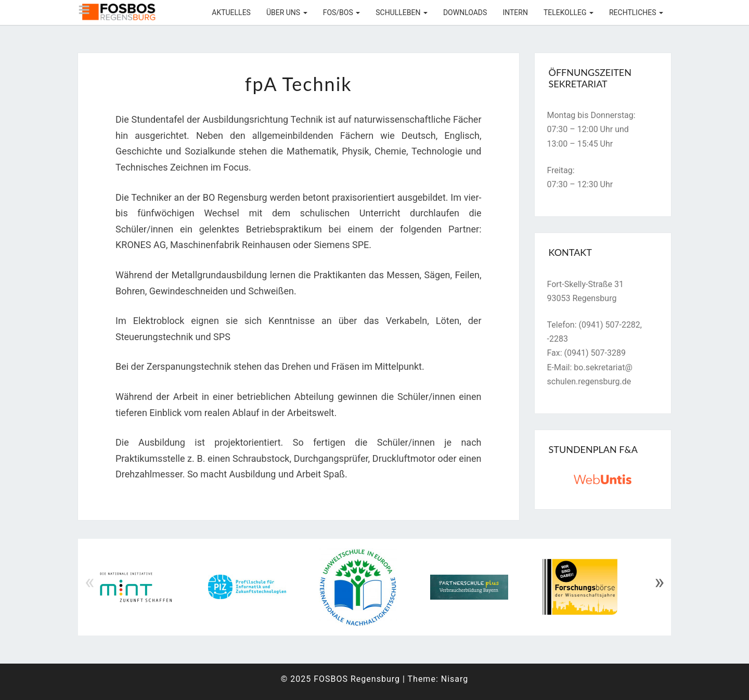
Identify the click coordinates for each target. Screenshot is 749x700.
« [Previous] (90, 582)
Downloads (465, 12)
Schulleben (402, 12)
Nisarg (455, 679)
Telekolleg (569, 12)
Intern (515, 12)
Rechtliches (636, 12)
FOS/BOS (342, 12)
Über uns (287, 12)
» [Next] (659, 582)
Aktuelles (231, 12)
